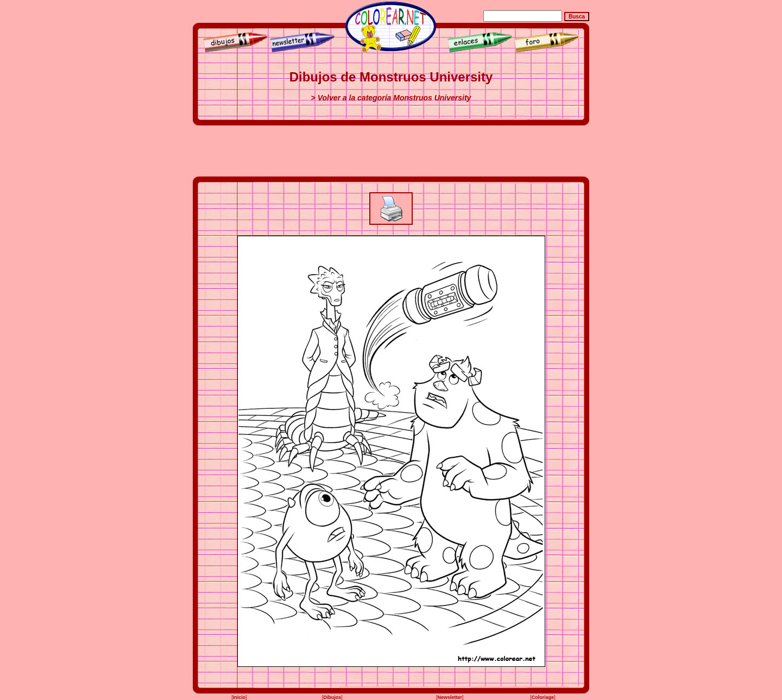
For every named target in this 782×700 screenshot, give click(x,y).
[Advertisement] (391, 151)
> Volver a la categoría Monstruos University (391, 98)
